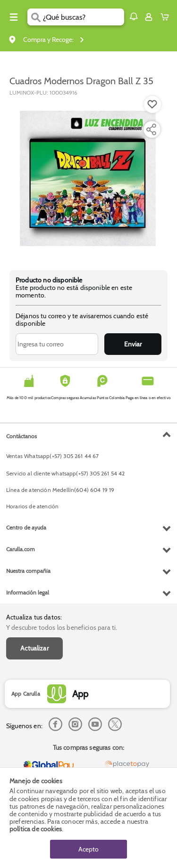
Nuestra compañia (28, 571)
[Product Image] (88, 178)
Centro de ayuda (26, 527)
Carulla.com (21, 549)
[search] (83, 17)
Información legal (28, 592)
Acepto (88, 849)
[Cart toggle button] (167, 17)
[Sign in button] (149, 17)
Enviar (133, 344)
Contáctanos (21, 436)
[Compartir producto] (151, 129)
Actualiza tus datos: (34, 617)
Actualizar (34, 648)
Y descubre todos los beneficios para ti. (62, 627)
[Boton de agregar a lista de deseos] (152, 104)
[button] (134, 16)
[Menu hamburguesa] (14, 17)
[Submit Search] (35, 17)
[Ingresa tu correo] (57, 344)
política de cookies (36, 829)
